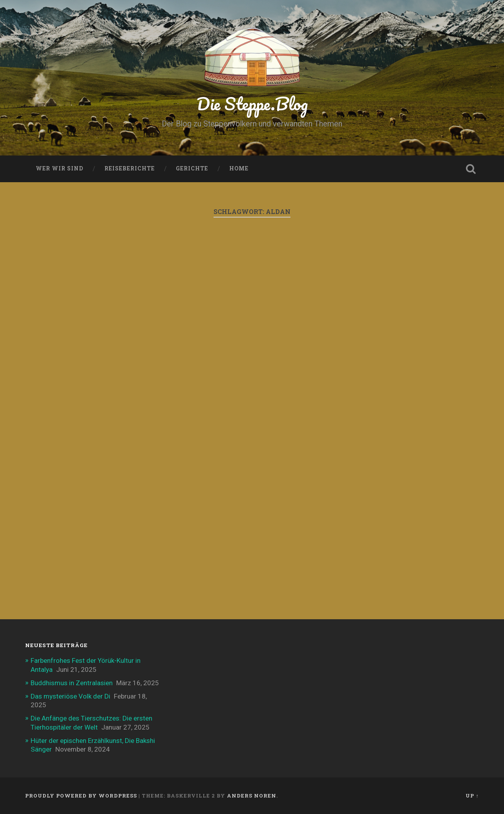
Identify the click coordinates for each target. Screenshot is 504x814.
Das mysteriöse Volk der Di (70, 696)
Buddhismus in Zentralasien (72, 683)
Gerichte (192, 168)
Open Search (471, 169)
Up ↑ (472, 796)
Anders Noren (252, 796)
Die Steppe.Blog (252, 103)
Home (239, 168)
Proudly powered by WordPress (81, 796)
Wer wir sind (59, 168)
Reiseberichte (130, 168)
